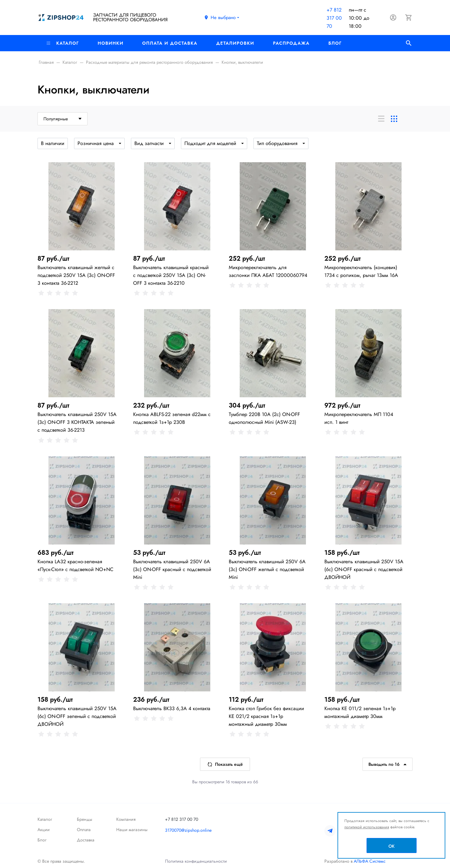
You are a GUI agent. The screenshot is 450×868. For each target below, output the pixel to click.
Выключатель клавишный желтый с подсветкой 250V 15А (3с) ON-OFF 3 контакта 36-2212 (76, 275)
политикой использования (367, 827)
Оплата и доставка (170, 43)
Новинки (110, 43)
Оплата (84, 830)
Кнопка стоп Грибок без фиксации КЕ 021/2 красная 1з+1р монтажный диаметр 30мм (266, 716)
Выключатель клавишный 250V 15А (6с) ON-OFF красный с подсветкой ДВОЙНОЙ (364, 569)
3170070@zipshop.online (188, 830)
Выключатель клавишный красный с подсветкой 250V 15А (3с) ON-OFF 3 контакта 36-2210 (171, 275)
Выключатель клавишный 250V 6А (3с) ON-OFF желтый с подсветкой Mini (267, 569)
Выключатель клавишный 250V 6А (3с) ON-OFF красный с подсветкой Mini (172, 569)
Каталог (63, 43)
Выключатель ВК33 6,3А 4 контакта (172, 708)
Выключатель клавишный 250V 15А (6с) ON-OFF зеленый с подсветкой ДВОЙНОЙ (77, 716)
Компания (126, 819)
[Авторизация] (393, 18)
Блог (335, 43)
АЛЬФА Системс (369, 861)
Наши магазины (132, 830)
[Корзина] (409, 18)
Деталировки (235, 43)
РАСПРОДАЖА (291, 43)
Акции (44, 830)
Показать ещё (225, 764)
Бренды (85, 819)
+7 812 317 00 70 (334, 18)
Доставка (86, 840)
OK (392, 846)
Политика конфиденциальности (196, 861)
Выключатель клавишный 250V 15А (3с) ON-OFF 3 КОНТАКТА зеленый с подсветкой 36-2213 (77, 422)
